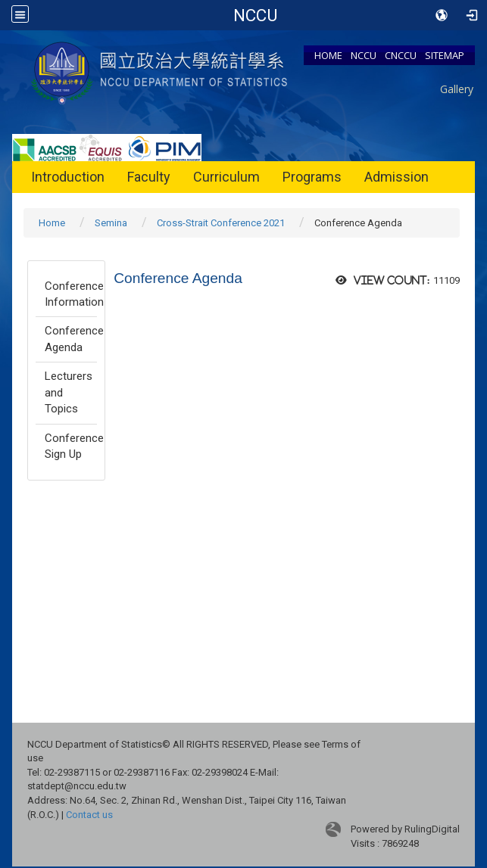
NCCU (364, 55)
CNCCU (401, 55)
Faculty (149, 177)
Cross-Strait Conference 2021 (221, 223)
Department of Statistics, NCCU (255, 15)
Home (52, 223)
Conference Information (71, 294)
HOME (328, 55)
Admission (396, 177)
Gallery (457, 89)
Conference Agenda (71, 339)
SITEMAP (445, 55)
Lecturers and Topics (69, 392)
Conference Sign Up (71, 446)
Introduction (68, 177)
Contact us (89, 815)
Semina (111, 223)
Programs (312, 177)
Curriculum (226, 177)
